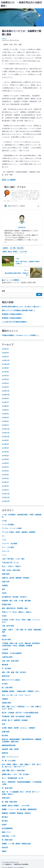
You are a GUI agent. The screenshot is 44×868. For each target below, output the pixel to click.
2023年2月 (5, 456)
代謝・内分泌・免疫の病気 (11, 570)
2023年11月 (6, 433)
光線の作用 (6, 582)
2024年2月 (5, 421)
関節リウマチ (6, 832)
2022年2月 (5, 486)
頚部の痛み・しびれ (9, 836)
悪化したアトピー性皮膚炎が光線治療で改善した (19, 310)
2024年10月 (6, 395)
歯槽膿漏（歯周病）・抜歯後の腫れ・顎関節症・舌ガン (21, 691)
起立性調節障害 (7, 828)
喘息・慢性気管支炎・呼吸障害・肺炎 (15, 608)
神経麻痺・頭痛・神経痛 (10, 749)
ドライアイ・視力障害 (9, 544)
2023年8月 (5, 440)
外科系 (4, 616)
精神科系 (5, 753)
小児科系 (5, 649)
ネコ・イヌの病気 (8, 547)
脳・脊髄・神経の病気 (17, 248)
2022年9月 (5, 459)
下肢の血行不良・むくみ (10, 563)
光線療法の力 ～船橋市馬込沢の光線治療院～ (17, 864)
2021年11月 (6, 498)
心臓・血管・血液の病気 (10, 661)
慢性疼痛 (5, 665)
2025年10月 (6, 364)
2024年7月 (5, 402)
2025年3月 (5, 387)
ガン (3, 536)
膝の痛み (5, 821)
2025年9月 (5, 368)
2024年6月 (5, 406)
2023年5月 (5, 448)
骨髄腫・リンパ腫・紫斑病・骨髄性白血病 (16, 844)
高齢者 (4, 851)
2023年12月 (6, 429)
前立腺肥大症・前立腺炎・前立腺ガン (15, 597)
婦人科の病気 (6, 640)
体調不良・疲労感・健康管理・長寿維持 (16, 578)
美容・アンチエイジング (10, 757)
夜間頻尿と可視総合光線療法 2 (12, 314)
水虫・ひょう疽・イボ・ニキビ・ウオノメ (16, 695)
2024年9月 (5, 398)
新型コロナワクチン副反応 (11, 680)
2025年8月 (5, 372)
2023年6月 (5, 444)
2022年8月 (5, 463)
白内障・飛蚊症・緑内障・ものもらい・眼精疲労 (19, 728)
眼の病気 (5, 736)
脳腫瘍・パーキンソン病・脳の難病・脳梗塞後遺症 (19, 809)
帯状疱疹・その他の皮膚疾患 (12, 653)
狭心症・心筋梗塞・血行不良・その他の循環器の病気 (20, 713)
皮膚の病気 (6, 732)
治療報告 (5, 248)
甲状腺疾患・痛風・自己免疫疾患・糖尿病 (16, 716)
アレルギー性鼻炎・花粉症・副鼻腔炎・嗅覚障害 (19, 532)
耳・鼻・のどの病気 (9, 761)
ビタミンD (5, 551)
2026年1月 (5, 357)
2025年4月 (5, 383)
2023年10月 (6, 437)
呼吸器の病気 (6, 605)
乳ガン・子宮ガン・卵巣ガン (12, 566)
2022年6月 (5, 471)
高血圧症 (5, 847)
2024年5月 (5, 410)
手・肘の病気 (6, 668)
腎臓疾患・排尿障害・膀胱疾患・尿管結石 (16, 813)
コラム (4, 540)
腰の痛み (5, 817)
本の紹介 (5, 684)
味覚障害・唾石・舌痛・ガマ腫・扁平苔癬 (16, 601)
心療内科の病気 (7, 657)
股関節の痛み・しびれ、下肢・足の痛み (16, 774)
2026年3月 (5, 349)
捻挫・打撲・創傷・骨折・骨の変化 (14, 672)
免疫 (3, 589)
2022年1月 (5, 490)
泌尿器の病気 (6, 703)
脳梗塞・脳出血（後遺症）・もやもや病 (15, 252)
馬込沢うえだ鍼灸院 (9, 180)
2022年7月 (5, 467)
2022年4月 (5, 478)
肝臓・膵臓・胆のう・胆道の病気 (13, 771)
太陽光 (4, 636)
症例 (3, 724)
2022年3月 (5, 482)
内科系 (4, 593)
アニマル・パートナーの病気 (12, 528)
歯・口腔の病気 (7, 688)
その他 (4, 521)
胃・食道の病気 (7, 788)
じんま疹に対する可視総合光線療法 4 (15, 322)
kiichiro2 (4, 39)
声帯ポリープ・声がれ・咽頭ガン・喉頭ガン (17, 612)
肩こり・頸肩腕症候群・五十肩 (12, 778)
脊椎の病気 (6, 798)
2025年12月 (6, 360)
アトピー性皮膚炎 (8, 525)
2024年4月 (5, 414)
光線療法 (5, 585)
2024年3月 (5, 418)
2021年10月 (6, 501)
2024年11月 (6, 391)
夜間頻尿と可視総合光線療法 (12, 318)
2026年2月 (5, 353)
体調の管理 (6, 574)
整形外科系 (6, 676)
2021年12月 (6, 494)
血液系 (4, 825)
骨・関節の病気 (7, 840)
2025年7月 (5, 376)
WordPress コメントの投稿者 (26, 335)
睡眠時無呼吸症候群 (9, 745)
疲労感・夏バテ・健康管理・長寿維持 (15, 720)
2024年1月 (5, 425)
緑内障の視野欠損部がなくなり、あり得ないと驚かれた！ (22, 307)
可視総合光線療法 (8, 335)
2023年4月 (5, 452)
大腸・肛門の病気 (8, 626)
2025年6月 (5, 379)
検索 (3, 291)
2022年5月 (5, 475)
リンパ (4, 555)
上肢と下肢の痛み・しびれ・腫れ (13, 559)
